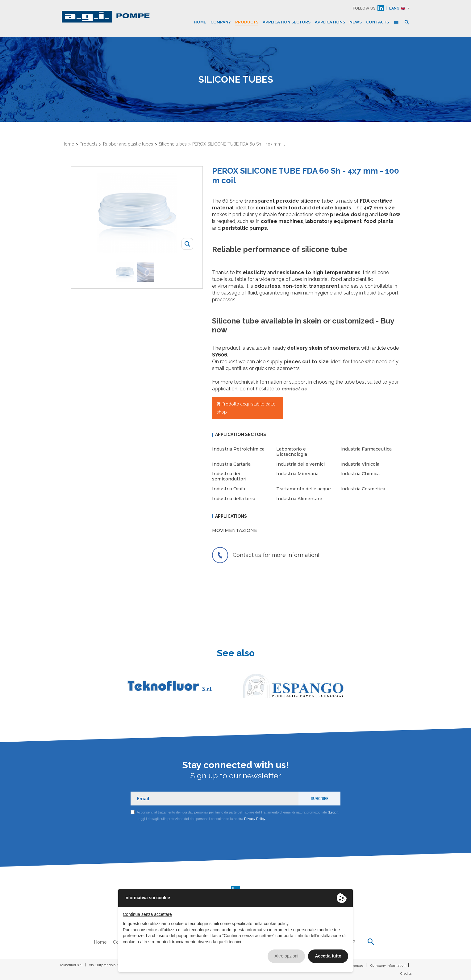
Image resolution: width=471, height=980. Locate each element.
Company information (388, 966)
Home (200, 22)
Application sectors (287, 22)
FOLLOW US (364, 8)
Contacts (377, 22)
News (356, 22)
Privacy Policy (255, 819)
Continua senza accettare (147, 914)
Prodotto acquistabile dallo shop (246, 408)
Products (247, 22)
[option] (127, 272)
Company (221, 22)
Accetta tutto (328, 956)
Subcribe (320, 799)
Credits (406, 974)
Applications (330, 22)
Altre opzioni (286, 956)
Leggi (333, 812)
